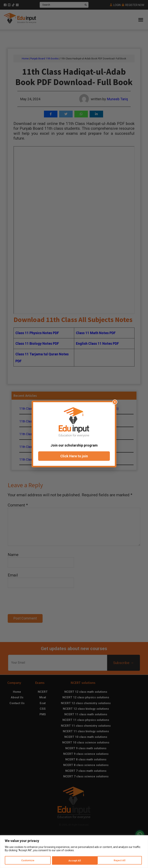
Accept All (121, 860)
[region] (74, 852)
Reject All (74, 860)
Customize (28, 860)
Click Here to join (74, 456)
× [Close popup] (115, 402)
